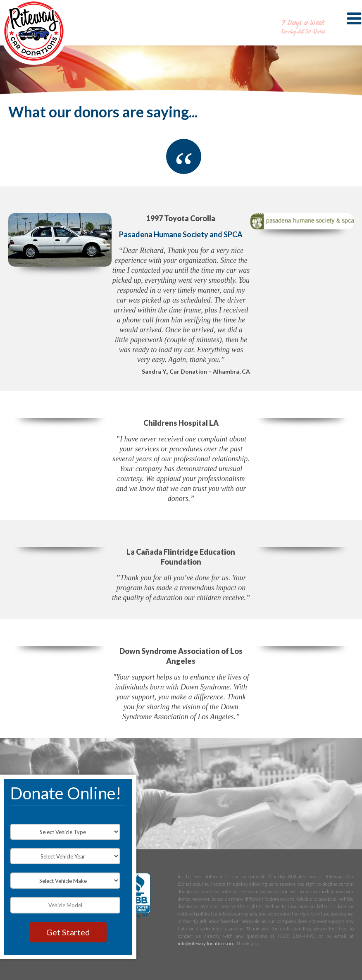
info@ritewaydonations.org (206, 943)
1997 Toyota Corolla (181, 218)
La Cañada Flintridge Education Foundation (181, 557)
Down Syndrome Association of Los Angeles (181, 656)
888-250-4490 (303, 14)
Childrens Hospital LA (181, 423)
